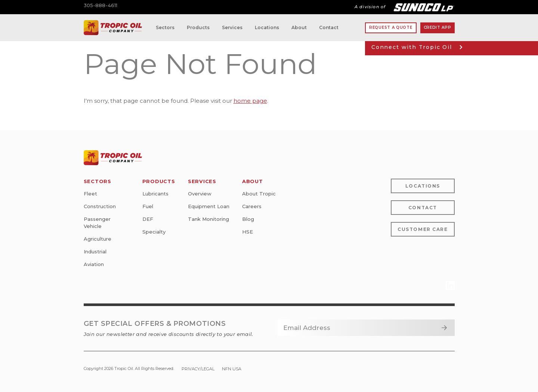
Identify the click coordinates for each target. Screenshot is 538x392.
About (299, 27)
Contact (329, 27)
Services (232, 27)
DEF (148, 219)
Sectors (165, 27)
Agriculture (98, 239)
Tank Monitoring (208, 219)
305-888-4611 (101, 5)
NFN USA (232, 369)
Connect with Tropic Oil (417, 47)
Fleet (90, 194)
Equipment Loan (209, 206)
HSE (248, 232)
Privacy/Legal (198, 369)
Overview (200, 194)
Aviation (94, 264)
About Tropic (259, 194)
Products (198, 27)
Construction (100, 206)
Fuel (148, 206)
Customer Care (423, 229)
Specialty (154, 232)
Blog (248, 219)
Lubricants (155, 194)
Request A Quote (391, 27)
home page (250, 101)
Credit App (437, 27)
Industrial (95, 251)
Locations (267, 27)
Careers (252, 206)
